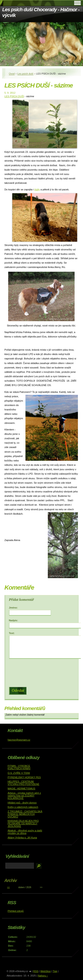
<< (8, 887)
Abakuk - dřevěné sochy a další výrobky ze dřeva (25, 832)
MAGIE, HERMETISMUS (21, 789)
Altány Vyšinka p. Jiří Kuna (22, 838)
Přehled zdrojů (15, 911)
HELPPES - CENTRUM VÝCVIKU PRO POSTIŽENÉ (23, 783)
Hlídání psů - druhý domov (22, 803)
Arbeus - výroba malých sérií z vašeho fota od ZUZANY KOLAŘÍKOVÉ (24, 796)
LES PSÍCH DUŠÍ (14, 96)
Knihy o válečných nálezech (23, 807)
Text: (12, 633)
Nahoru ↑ (43, 976)
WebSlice (45, 971)
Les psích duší (25, 74)
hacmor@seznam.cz (19, 740)
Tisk (55, 971)
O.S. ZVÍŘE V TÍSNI (19, 773)
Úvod (12, 74)
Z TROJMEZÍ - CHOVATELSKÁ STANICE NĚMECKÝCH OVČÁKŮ (25, 814)
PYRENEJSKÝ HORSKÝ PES (24, 777)
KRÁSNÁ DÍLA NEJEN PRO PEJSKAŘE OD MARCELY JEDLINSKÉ (23, 823)
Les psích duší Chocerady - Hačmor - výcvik (41, 12)
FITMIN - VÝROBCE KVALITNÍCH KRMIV (19, 767)
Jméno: (13, 608)
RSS (36, 971)
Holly (37, 189)
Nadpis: (13, 620)
